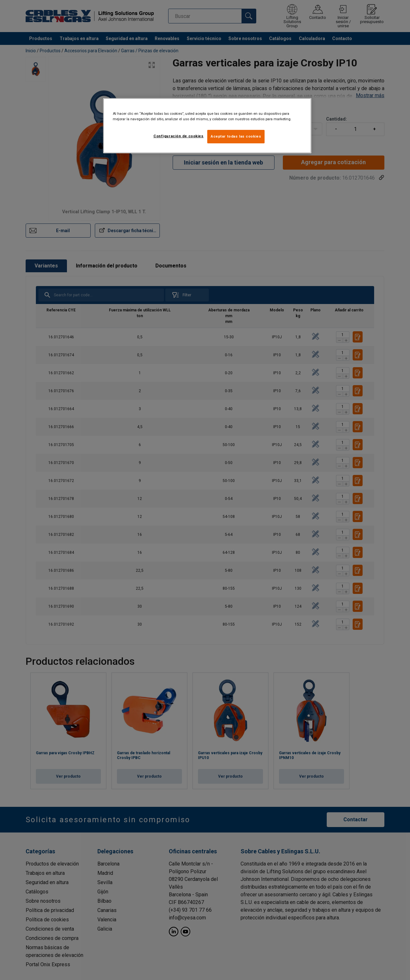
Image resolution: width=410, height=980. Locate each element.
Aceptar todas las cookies (236, 136)
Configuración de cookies (179, 136)
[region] (207, 126)
